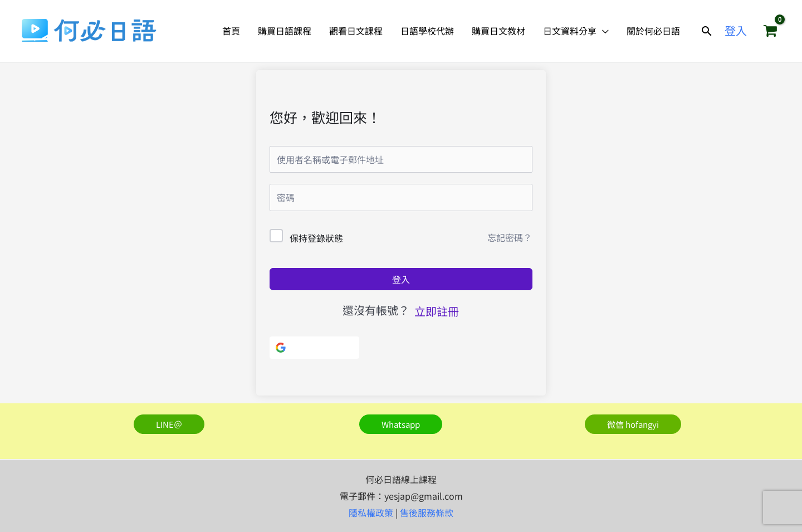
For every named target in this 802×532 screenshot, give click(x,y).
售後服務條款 (427, 513)
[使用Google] (314, 348)
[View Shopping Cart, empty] (770, 31)
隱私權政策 (371, 513)
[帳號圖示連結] (736, 31)
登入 (401, 279)
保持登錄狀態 (316, 238)
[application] (603, 31)
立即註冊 (437, 311)
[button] (707, 31)
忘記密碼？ (510, 237)
